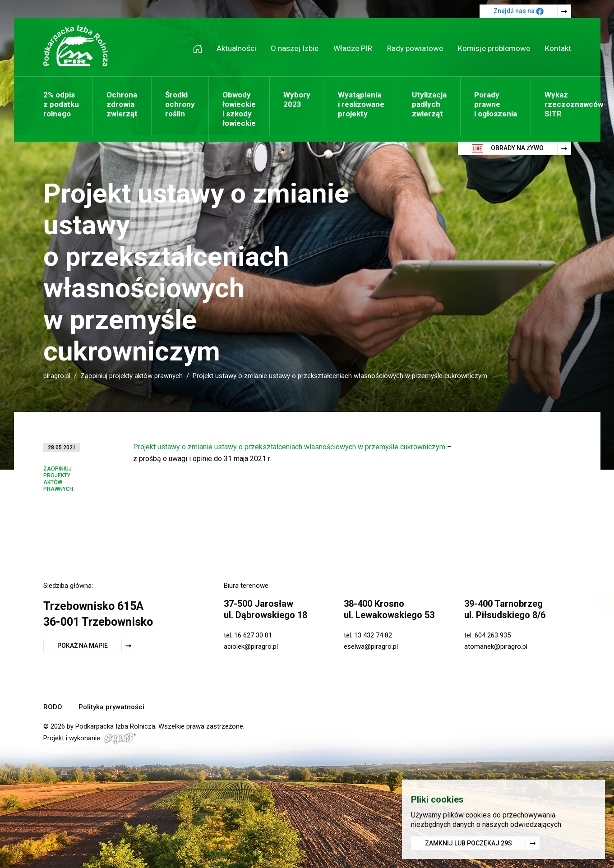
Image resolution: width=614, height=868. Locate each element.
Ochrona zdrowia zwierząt (122, 104)
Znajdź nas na (519, 11)
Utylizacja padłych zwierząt (429, 104)
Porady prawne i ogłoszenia (496, 104)
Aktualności (236, 48)
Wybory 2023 (297, 99)
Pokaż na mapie (83, 646)
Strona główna (201, 48)
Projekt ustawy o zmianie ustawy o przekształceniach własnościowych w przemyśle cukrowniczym (289, 447)
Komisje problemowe (494, 48)
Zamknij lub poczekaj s (469, 845)
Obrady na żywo (508, 148)
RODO (53, 707)
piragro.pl (57, 376)
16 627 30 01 (253, 635)
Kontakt (558, 48)
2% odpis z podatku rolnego (61, 104)
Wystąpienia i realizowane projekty (361, 104)
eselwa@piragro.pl (371, 646)
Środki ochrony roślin (180, 104)
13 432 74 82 (373, 635)
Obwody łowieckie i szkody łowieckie (239, 109)
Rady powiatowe (415, 48)
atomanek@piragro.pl (496, 646)
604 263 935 (493, 635)
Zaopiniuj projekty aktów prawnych (132, 376)
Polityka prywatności (111, 707)
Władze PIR (353, 48)
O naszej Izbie (295, 48)
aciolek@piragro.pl (251, 646)
